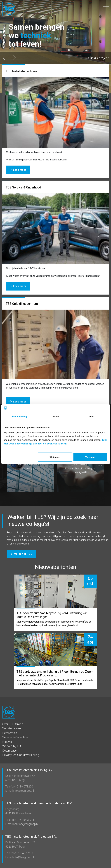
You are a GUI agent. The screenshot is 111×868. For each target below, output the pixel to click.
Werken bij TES (23, 554)
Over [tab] (92, 417)
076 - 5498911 (25, 820)
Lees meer (20, 170)
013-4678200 (25, 786)
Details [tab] (56, 417)
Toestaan (90, 457)
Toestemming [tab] (19, 417)
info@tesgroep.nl (23, 791)
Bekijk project (99, 58)
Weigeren (55, 457)
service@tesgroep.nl (25, 824)
